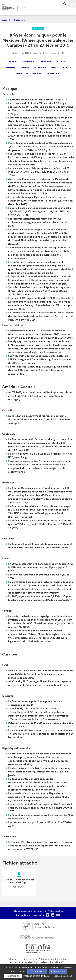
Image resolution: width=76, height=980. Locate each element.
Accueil (6, 20)
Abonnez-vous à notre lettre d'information (38, 911)
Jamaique (67, 67)
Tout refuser (58, 972)
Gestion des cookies (44, 962)
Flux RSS (60, 962)
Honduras (45, 61)
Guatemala (10, 67)
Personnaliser (13, 976)
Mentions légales (28, 959)
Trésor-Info (19, 20)
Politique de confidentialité (53, 959)
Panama (25, 67)
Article (38, 28)
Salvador (61, 61)
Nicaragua (40, 67)
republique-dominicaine (29, 73)
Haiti (54, 67)
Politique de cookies (22, 962)
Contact (14, 959)
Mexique (13, 61)
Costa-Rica (29, 61)
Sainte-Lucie (53, 73)
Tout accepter (37, 972)
